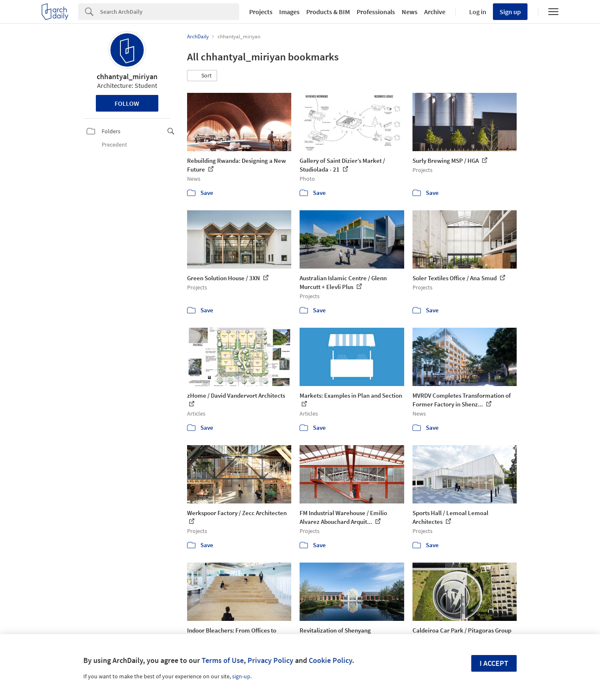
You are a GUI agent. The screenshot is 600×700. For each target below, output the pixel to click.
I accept (494, 663)
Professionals (376, 12)
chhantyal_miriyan (127, 76)
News (410, 12)
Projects (261, 12)
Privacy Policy (270, 660)
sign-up (241, 676)
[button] (202, 76)
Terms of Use (223, 660)
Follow (127, 103)
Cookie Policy (330, 660)
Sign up (510, 12)
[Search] (170, 12)
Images (289, 12)
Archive (435, 12)
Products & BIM (328, 12)
